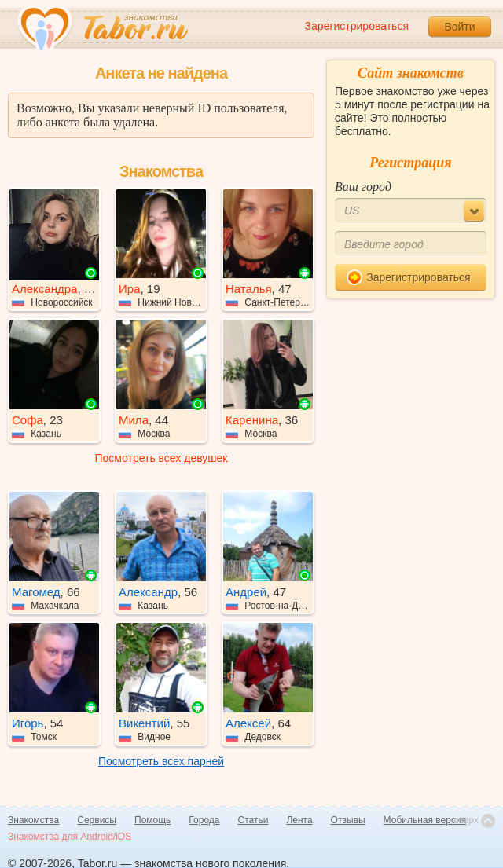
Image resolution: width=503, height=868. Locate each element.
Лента (299, 820)
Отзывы (348, 820)
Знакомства (33, 820)
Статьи (253, 820)
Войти (459, 27)
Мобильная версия (425, 820)
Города (204, 820)
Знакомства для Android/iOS (70, 837)
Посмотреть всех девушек (162, 458)
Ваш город (363, 187)
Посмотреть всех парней (161, 761)
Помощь (152, 820)
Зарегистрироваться (357, 26)
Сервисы (97, 820)
